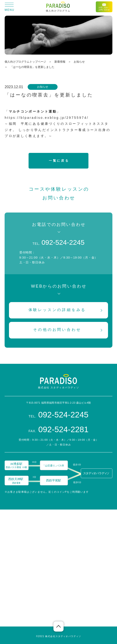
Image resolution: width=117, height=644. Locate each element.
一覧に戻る (59, 161)
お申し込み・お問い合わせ (104, 7)
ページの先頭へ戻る (58, 627)
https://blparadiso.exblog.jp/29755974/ (47, 118)
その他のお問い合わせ (57, 330)
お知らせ (79, 62)
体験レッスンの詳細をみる (57, 310)
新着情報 (60, 62)
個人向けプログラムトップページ (25, 62)
